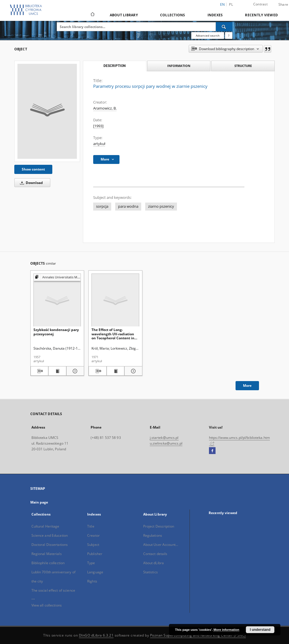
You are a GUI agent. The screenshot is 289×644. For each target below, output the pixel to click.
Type (91, 563)
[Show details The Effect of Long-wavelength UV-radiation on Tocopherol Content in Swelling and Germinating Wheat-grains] (132, 371)
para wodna (128, 206)
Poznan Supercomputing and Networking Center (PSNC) (198, 635)
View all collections (47, 605)
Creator (93, 535)
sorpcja (102, 206)
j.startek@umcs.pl (164, 438)
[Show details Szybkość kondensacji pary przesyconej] (74, 371)
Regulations (153, 535)
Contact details (155, 554)
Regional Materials (47, 554)
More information (226, 630)
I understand (260, 630)
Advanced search (208, 35)
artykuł (99, 144)
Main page (39, 502)
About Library (124, 15)
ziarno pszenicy (161, 206)
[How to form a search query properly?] (229, 35)
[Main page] (92, 15)
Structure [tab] (243, 66)
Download (30, 183)
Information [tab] (179, 66)
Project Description (159, 526)
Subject (93, 545)
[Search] (224, 27)
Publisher (95, 554)
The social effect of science (53, 590)
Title (91, 526)
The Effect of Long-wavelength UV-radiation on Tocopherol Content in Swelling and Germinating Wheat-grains (114, 334)
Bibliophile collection (48, 563)
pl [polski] (231, 4)
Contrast (260, 4)
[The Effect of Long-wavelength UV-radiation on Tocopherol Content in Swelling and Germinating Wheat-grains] (115, 300)
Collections (173, 15)
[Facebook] (212, 451)
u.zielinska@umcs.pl (166, 443)
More (247, 386)
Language (95, 572)
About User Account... (161, 545)
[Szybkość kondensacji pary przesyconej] (57, 300)
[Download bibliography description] (40, 371)
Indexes (215, 15)
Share (283, 5)
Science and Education (50, 535)
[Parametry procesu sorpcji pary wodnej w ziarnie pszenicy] (47, 111)
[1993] (98, 126)
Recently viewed (261, 15)
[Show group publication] (57, 277)
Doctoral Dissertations (50, 545)
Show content (33, 169)
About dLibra (154, 563)
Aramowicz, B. (105, 108)
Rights (92, 581)
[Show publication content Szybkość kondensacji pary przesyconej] (57, 371)
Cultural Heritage (45, 526)
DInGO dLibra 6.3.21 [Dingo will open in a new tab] (96, 635)
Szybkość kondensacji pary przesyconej (56, 332)
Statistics (151, 572)
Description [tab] (114, 66)
